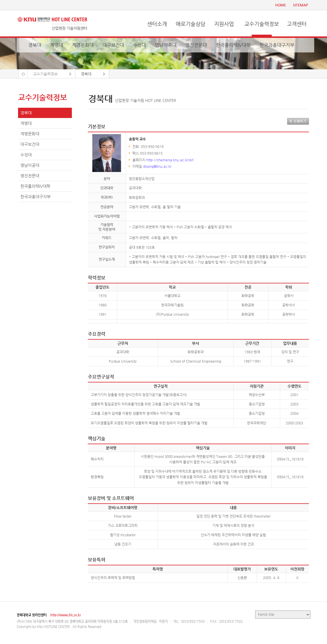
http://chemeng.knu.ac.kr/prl (170, 160)
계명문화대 (83, 45)
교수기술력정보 (262, 24)
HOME (281, 5)
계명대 (57, 45)
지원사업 (224, 24)
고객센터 (297, 24)
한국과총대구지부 (277, 45)
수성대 (139, 45)
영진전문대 (196, 45)
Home (23, 74)
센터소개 (157, 24)
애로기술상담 (191, 24)
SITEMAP (301, 5)
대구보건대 (113, 45)
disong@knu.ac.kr (157, 166)
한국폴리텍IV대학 (233, 45)
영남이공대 (166, 45)
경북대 (35, 45)
